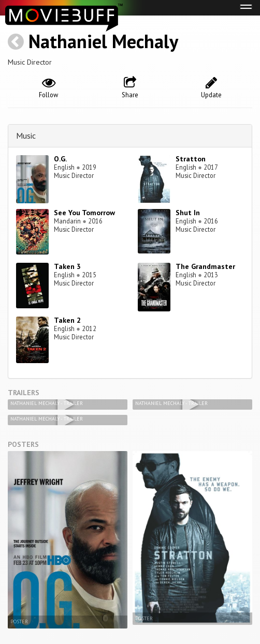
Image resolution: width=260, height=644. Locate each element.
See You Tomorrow (84, 213)
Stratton (191, 159)
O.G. (60, 159)
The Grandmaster (205, 266)
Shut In (188, 213)
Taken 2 (67, 320)
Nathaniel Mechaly (103, 41)
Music (26, 136)
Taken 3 (67, 266)
